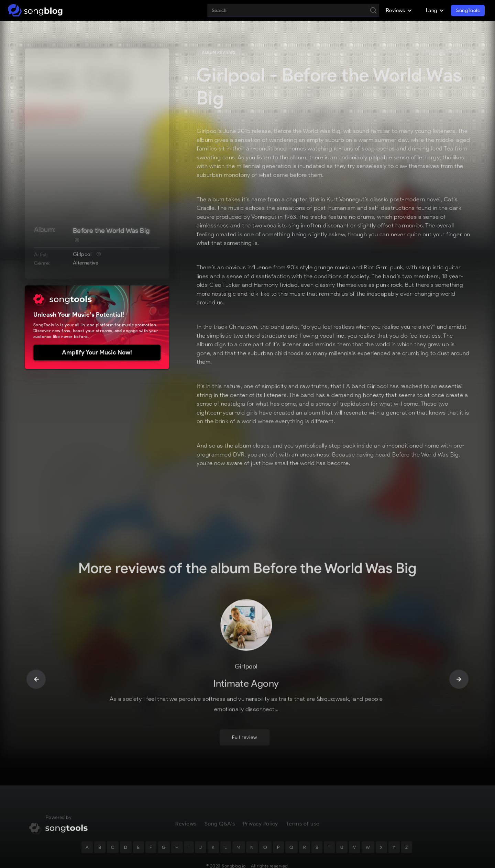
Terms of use (303, 801)
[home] (35, 10)
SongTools (468, 10)
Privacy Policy (261, 801)
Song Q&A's (220, 801)
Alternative (86, 263)
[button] (399, 10)
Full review (245, 715)
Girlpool (82, 254)
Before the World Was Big (112, 230)
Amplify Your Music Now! (97, 352)
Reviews (186, 801)
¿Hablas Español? (446, 52)
